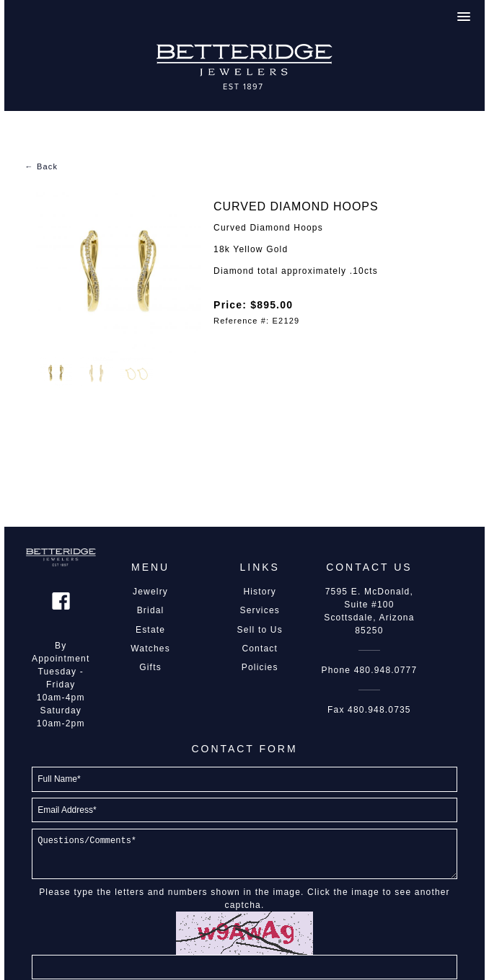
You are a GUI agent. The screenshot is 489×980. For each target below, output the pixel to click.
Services (260, 610)
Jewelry (150, 592)
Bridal (151, 610)
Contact (260, 649)
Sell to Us (260, 630)
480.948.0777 (386, 670)
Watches (150, 649)
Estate (150, 630)
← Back (41, 166)
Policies (260, 667)
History (260, 592)
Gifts (150, 667)
